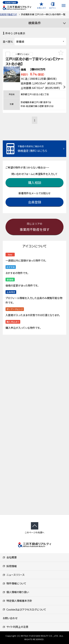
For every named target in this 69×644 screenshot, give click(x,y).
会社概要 (10, 557)
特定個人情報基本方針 (17, 601)
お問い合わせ (10, 618)
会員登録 (35, 202)
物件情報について (14, 583)
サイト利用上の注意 (15, 627)
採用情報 (10, 566)
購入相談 (35, 183)
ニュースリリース (14, 575)
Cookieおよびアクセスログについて (24, 609)
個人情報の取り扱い (16, 592)
